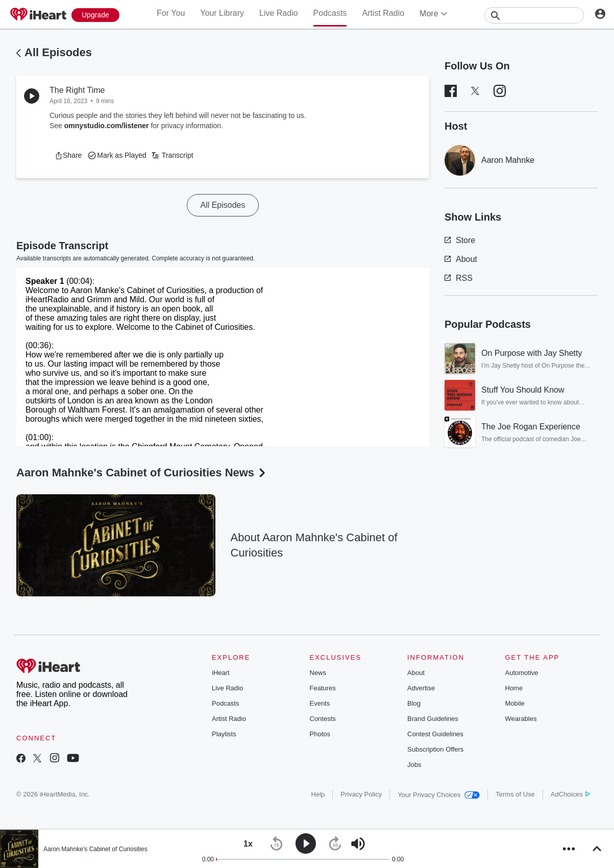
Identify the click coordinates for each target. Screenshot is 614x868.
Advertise (421, 688)
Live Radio (279, 13)
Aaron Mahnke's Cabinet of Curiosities (95, 849)
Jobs (414, 765)
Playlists (224, 734)
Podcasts (330, 13)
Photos (320, 734)
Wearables (521, 719)
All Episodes (58, 52)
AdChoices (570, 794)
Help (318, 794)
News (318, 673)
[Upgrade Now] (95, 15)
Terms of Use (515, 794)
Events (320, 703)
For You (171, 13)
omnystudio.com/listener (107, 126)
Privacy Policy (361, 794)
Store (460, 240)
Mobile (515, 703)
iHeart (221, 673)
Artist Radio (383, 13)
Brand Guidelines (433, 719)
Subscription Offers (435, 749)
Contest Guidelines (435, 734)
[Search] (534, 15)
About (461, 259)
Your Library (222, 13)
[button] (68, 155)
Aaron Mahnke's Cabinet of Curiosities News (142, 473)
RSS (459, 278)
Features (323, 688)
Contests (323, 719)
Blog (414, 703)
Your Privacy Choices (439, 795)
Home (514, 688)
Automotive (522, 673)
